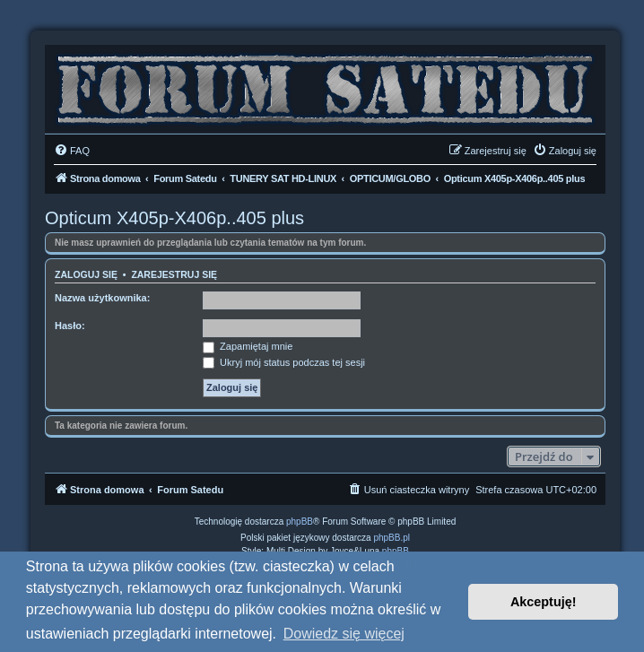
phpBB (300, 522)
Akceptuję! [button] (544, 602)
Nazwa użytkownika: (102, 298)
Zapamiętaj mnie (248, 346)
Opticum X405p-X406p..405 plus (174, 218)
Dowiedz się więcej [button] (344, 634)
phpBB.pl (392, 538)
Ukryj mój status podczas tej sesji (284, 362)
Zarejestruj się (174, 274)
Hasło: (70, 326)
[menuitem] (72, 151)
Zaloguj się (86, 274)
